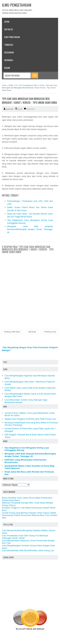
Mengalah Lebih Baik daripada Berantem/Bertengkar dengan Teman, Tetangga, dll (30, 229)
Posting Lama (50, 332)
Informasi (9, 60)
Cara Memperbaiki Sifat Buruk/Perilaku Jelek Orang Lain (28, 550)
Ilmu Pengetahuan (12, 37)
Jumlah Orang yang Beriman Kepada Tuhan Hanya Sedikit (29, 513)
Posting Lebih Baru (12, 332)
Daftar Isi (9, 29)
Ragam (7, 68)
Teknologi (9, 45)
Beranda (32, 332)
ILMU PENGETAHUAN (17, 5)
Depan (7, 22)
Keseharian (9, 52)
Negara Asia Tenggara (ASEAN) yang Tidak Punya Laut (30, 419)
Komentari (31, 109)
